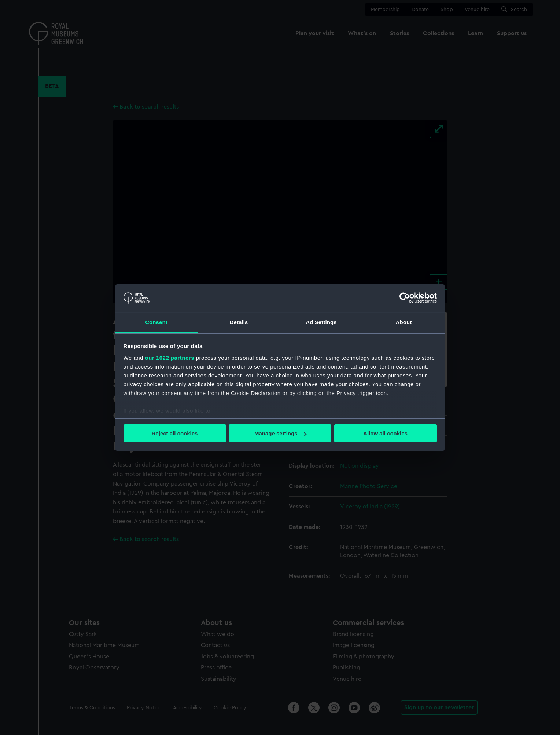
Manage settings (280, 433)
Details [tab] (239, 322)
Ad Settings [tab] (321, 322)
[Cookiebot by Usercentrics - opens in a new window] (405, 298)
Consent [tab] (156, 322)
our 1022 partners (170, 358)
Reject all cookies (175, 433)
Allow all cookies (385, 433)
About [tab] (404, 322)
